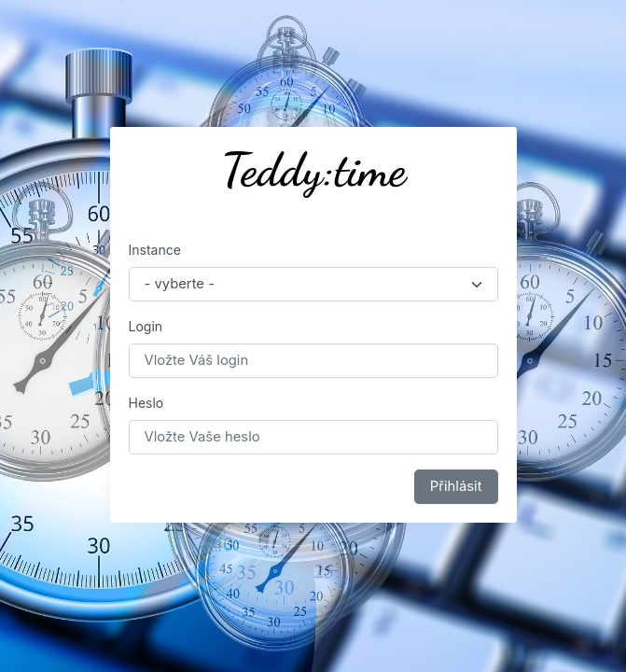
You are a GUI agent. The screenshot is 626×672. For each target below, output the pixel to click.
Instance (155, 250)
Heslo (146, 403)
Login (146, 326)
